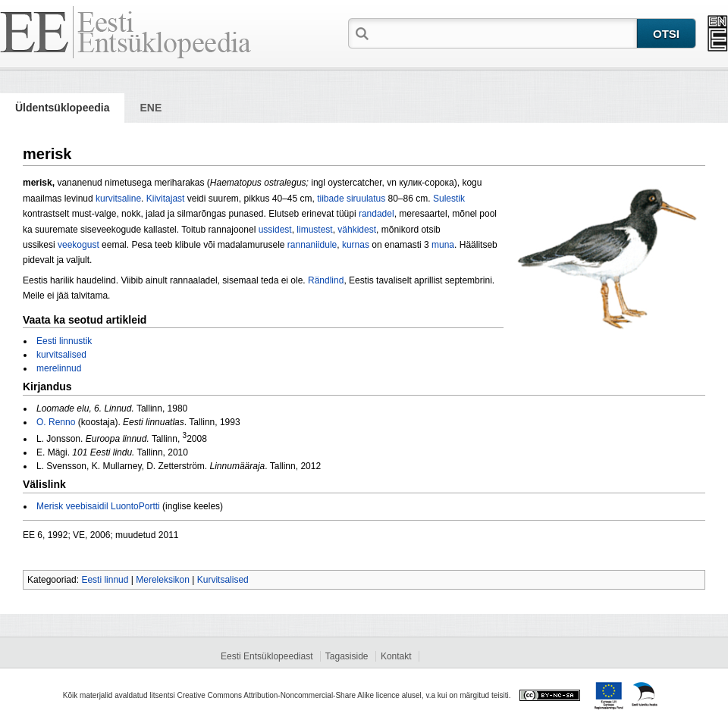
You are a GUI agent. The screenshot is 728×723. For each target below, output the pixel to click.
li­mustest (314, 230)
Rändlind (326, 280)
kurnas (356, 245)
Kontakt (396, 656)
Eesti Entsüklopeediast (267, 656)
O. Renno (56, 422)
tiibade (330, 199)
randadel (377, 214)
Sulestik (449, 199)
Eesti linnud (105, 580)
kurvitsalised (61, 355)
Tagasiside (347, 656)
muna (443, 245)
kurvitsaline (118, 199)
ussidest (275, 230)
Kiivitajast (166, 199)
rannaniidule (312, 245)
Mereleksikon (163, 580)
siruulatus (366, 199)
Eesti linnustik (64, 341)
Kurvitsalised (223, 580)
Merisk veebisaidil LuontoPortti (98, 506)
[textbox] (504, 33)
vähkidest (357, 230)
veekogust (78, 245)
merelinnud (59, 368)
